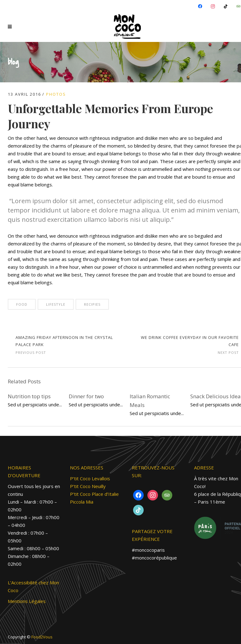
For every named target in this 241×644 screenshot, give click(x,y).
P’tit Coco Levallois (90, 478)
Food (22, 304)
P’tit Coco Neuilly (88, 486)
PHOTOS (56, 94)
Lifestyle (56, 304)
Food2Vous (42, 637)
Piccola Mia (82, 502)
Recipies (92, 304)
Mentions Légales (27, 601)
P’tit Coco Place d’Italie (94, 494)
